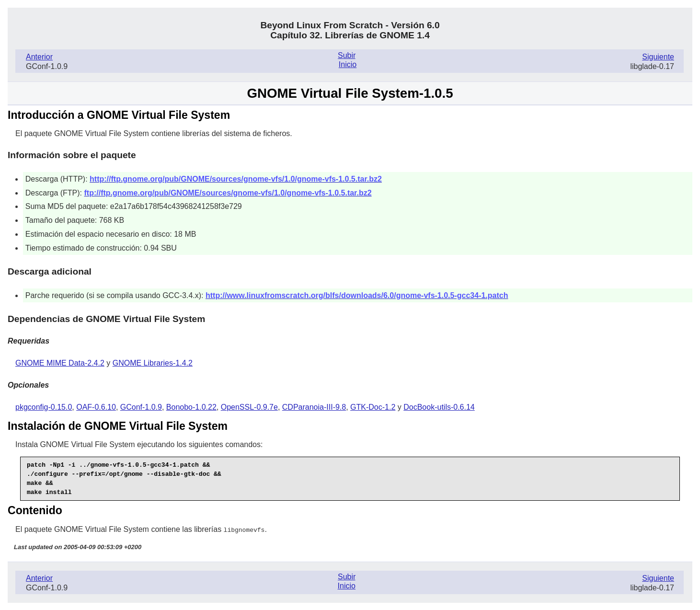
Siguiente (658, 57)
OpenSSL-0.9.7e (249, 407)
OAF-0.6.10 (96, 407)
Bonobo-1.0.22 (191, 407)
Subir (346, 55)
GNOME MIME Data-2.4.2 (60, 363)
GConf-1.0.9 (141, 407)
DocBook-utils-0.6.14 (439, 407)
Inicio (348, 64)
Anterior (39, 57)
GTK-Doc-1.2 (373, 407)
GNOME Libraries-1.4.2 (153, 363)
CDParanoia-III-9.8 (314, 407)
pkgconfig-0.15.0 (44, 407)
